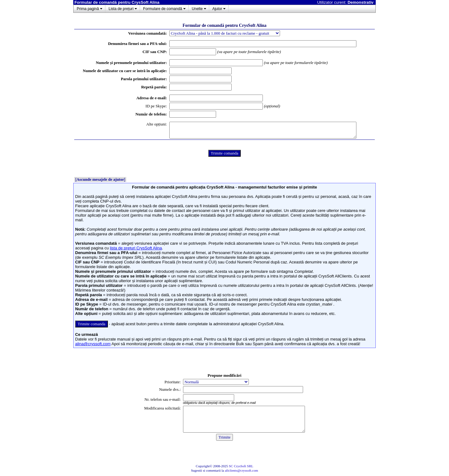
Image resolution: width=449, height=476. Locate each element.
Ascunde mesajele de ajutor (100, 179)
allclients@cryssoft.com (241, 470)
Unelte (197, 9)
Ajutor (217, 9)
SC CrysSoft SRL (241, 466)
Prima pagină (88, 9)
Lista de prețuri (121, 9)
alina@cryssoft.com (93, 344)
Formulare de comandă (163, 9)
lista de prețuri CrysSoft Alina (136, 248)
